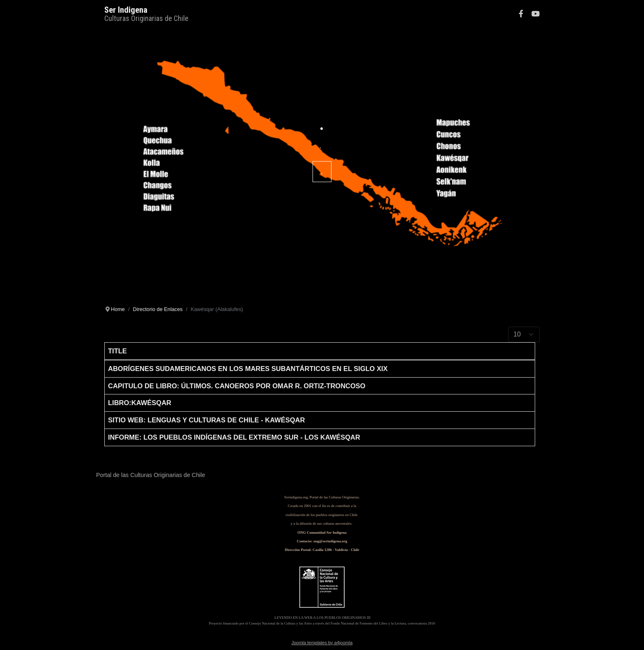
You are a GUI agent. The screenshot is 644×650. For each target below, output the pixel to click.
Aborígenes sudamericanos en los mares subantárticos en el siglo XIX (248, 369)
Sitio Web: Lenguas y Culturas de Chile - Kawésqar (206, 420)
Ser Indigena (126, 10)
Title (117, 351)
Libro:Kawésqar (140, 403)
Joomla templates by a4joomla (322, 643)
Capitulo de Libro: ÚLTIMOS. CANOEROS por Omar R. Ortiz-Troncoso (237, 386)
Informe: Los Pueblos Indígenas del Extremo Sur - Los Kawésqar (234, 437)
